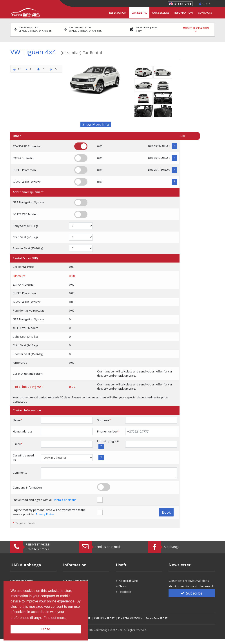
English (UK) (182, 4)
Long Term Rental (77, 581)
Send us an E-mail (107, 547)
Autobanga (171, 547)
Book (166, 512)
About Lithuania (129, 581)
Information (184, 13)
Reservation (118, 13)
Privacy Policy (45, 514)
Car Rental (139, 13)
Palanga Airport (157, 618)
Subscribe (192, 593)
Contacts (205, 13)
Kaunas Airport (104, 618)
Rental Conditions (65, 500)
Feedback (125, 592)
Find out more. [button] (55, 618)
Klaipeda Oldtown (130, 618)
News (122, 586)
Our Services (161, 13)
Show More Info (96, 124)
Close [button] (46, 629)
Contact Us (20, 401)
